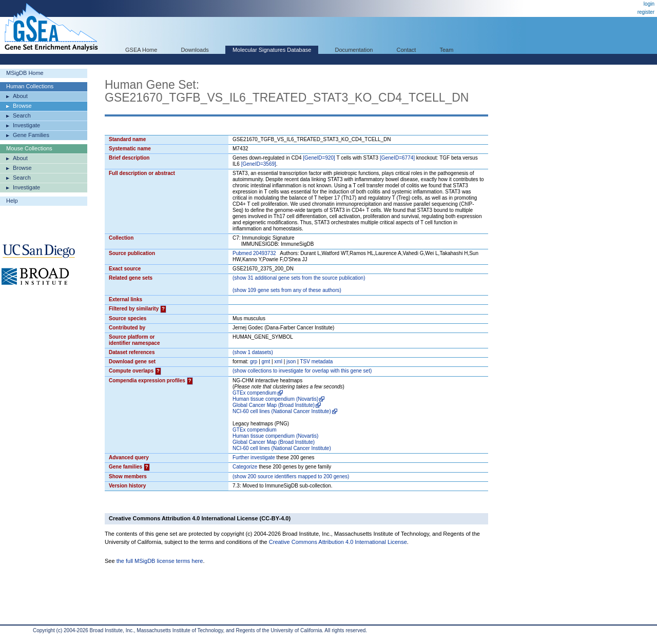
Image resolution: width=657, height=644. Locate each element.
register (646, 12)
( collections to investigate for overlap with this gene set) (302, 371)
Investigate (26, 125)
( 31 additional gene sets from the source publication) (299, 278)
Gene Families (31, 135)
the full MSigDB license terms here (160, 561)
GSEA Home (141, 50)
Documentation (354, 50)
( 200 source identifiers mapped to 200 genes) (291, 476)
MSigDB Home (25, 73)
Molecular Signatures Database (272, 50)
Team (447, 50)
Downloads (195, 50)
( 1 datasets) (253, 352)
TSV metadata (316, 362)
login (649, 4)
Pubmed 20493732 (254, 253)
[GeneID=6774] (397, 158)
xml (278, 362)
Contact (407, 50)
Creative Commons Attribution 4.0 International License (338, 542)
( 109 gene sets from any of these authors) (287, 290)
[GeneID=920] (319, 158)
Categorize (245, 467)
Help (12, 201)
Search (22, 115)
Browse (22, 106)
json (291, 362)
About (20, 96)
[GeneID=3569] (259, 164)
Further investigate (254, 457)
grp (254, 362)
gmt (266, 362)
